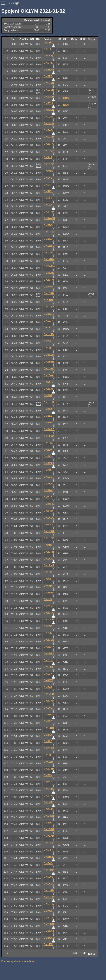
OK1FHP (49, 870)
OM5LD (48, 721)
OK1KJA (49, 789)
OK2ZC (48, 626)
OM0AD (48, 239)
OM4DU (48, 823)
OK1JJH (48, 321)
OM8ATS (49, 273)
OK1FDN (49, 816)
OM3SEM (49, 504)
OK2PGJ (49, 654)
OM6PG (48, 76)
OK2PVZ (49, 796)
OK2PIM (48, 511)
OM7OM (48, 287)
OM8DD (48, 225)
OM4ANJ (49, 70)
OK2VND (49, 110)
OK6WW (49, 762)
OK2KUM (49, 123)
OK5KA (48, 157)
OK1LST (49, 117)
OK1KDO (49, 232)
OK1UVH (49, 90)
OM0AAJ (49, 931)
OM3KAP (49, 409)
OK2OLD (49, 620)
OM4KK (48, 191)
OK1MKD (49, 348)
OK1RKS (49, 565)
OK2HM (48, 660)
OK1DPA (49, 904)
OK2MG (48, 171)
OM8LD (48, 741)
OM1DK (48, 490)
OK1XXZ (49, 559)
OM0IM (48, 395)
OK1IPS (48, 63)
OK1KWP (49, 531)
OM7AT (48, 911)
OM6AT (48, 687)
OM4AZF (49, 593)
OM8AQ (48, 130)
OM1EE (48, 416)
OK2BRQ (49, 144)
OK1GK (48, 205)
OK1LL (48, 49)
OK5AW (48, 680)
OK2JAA (49, 375)
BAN (66, 105)
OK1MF (48, 755)
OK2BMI (48, 606)
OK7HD (48, 497)
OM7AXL (49, 484)
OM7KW (48, 457)
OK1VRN (49, 890)
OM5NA (48, 423)
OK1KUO (49, 518)
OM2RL (48, 470)
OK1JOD (49, 728)
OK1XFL (49, 802)
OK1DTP (49, 137)
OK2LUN (49, 924)
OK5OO (48, 525)
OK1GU (48, 477)
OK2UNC (49, 613)
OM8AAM (49, 938)
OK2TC (48, 545)
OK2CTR (49, 552)
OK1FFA (49, 850)
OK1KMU (49, 884)
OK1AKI (48, 56)
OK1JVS (49, 877)
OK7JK (48, 633)
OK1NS (48, 178)
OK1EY (48, 674)
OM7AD (48, 863)
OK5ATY (49, 382)
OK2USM (49, 769)
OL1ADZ (49, 300)
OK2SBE (49, 362)
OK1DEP (49, 293)
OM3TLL (49, 103)
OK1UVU (49, 83)
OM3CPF (49, 463)
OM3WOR (49, 218)
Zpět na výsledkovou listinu (18, 961)
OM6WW (49, 715)
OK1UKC (49, 368)
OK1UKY (49, 307)
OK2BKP (49, 701)
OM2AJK (49, 836)
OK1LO (48, 572)
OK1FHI (48, 667)
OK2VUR (49, 97)
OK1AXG (49, 436)
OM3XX (48, 735)
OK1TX (48, 328)
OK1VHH (49, 694)
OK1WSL (49, 246)
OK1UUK (49, 402)
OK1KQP (49, 708)
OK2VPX (49, 253)
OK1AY (48, 185)
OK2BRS (49, 748)
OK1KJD (49, 334)
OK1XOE (49, 843)
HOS (66, 98)
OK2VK (48, 599)
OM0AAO (49, 429)
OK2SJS (49, 389)
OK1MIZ (48, 43)
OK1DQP (49, 151)
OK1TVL (49, 944)
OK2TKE (49, 857)
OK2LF (48, 579)
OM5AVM (49, 355)
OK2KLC (49, 897)
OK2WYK (49, 647)
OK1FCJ (49, 443)
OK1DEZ (49, 164)
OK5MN (48, 586)
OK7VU (48, 341)
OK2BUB (49, 640)
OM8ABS (49, 314)
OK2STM (49, 280)
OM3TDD (49, 918)
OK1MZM (49, 259)
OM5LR (48, 198)
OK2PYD (49, 212)
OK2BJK (49, 809)
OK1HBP (49, 538)
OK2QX (48, 450)
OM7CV (48, 775)
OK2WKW (50, 266)
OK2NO (48, 782)
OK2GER (49, 829)
